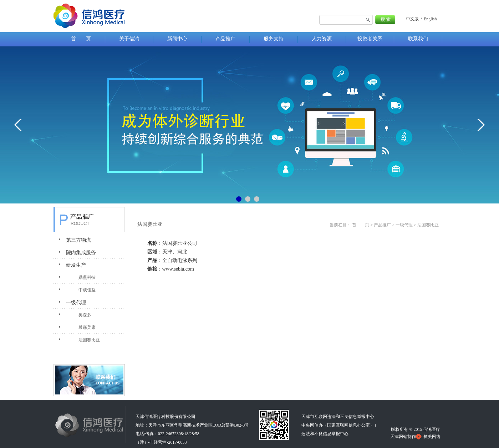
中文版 (412, 19)
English (430, 19)
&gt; (481, 125)
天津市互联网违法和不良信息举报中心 (338, 417)
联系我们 (89, 382)
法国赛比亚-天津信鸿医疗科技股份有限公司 (89, 16)
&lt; (18, 125)
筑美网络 (432, 437)
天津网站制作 (403, 437)
